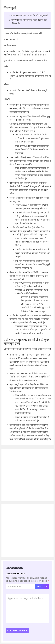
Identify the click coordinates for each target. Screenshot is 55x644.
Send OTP (42, 586)
